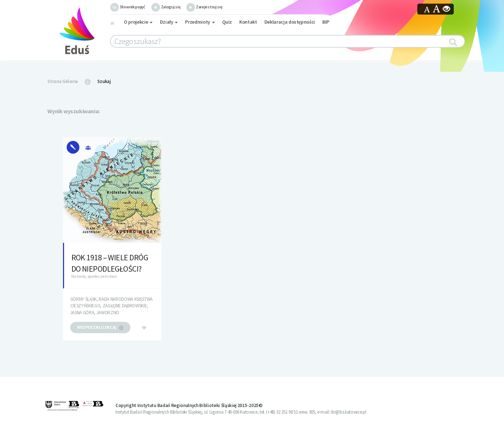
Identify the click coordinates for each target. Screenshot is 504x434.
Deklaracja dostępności (290, 22)
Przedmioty (200, 22)
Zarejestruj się (204, 7)
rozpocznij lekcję (100, 327)
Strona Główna (63, 81)
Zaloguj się (166, 7)
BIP (326, 22)
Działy (169, 22)
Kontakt (248, 22)
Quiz (227, 22)
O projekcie (138, 22)
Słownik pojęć (128, 7)
